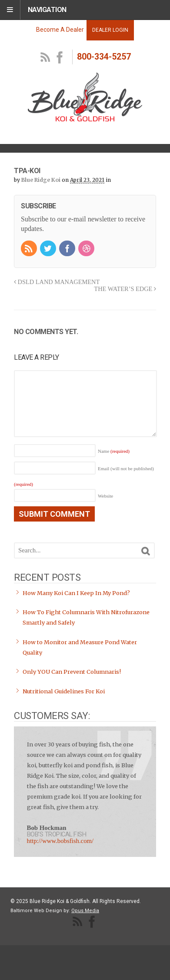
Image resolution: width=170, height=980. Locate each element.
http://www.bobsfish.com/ (60, 841)
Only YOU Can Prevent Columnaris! (72, 672)
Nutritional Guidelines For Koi (64, 691)
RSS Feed (46, 58)
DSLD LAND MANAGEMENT (57, 282)
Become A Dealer (60, 30)
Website (105, 496)
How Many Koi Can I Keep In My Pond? (76, 593)
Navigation (47, 10)
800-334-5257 (104, 57)
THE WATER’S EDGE (125, 289)
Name (114, 451)
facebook (60, 58)
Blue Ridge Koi (41, 180)
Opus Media (85, 911)
